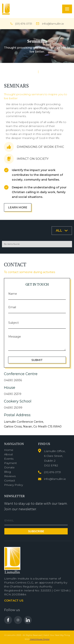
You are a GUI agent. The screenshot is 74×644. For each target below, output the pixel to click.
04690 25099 (13, 408)
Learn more (18, 207)
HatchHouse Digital (40, 639)
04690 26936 (13, 380)
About (8, 454)
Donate (9, 467)
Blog (7, 472)
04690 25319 (13, 394)
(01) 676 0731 (24, 24)
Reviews (10, 476)
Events (9, 459)
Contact (10, 480)
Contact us (14, 601)
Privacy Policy (14, 485)
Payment (10, 463)
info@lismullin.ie (53, 24)
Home (9, 450)
